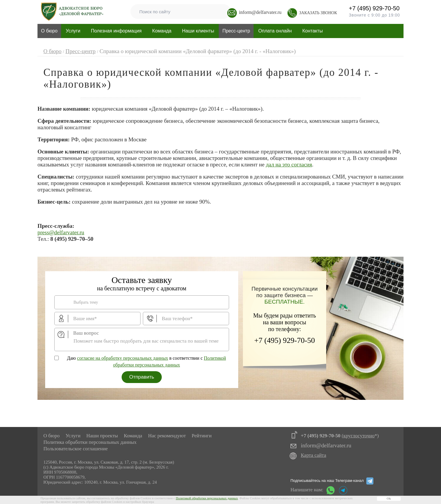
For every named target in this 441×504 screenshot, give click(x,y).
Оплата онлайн (275, 31)
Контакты (312, 31)
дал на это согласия (289, 165)
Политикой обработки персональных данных (207, 498)
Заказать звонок (318, 13)
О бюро (52, 436)
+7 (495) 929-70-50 (340, 9)
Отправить (142, 377)
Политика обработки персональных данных (90, 442)
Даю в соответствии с (146, 361)
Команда (162, 31)
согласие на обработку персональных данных (122, 358)
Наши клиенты (198, 31)
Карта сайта (313, 455)
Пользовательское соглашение (76, 449)
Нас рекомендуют (167, 436)
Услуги (73, 436)
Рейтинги (202, 436)
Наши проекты (102, 436)
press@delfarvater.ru (61, 232)
